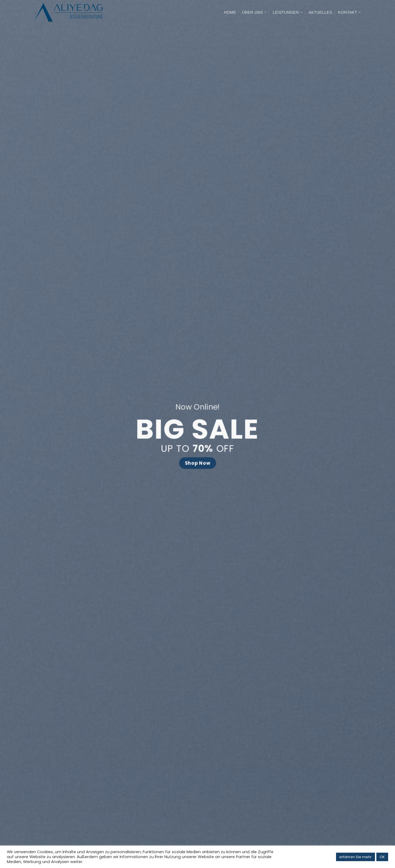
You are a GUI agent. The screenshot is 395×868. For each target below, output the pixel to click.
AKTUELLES (320, 12)
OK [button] (382, 857)
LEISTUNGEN (287, 12)
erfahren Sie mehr (356, 857)
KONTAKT (349, 12)
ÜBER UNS (254, 12)
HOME (230, 12)
